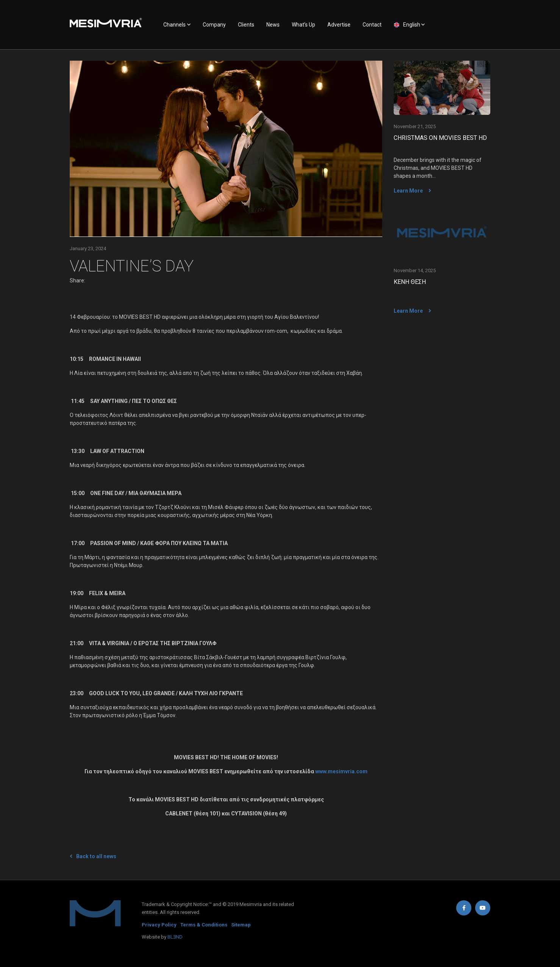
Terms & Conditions (204, 925)
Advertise (339, 25)
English (412, 25)
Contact (372, 25)
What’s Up (303, 25)
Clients (246, 25)
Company (214, 25)
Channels (174, 25)
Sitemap (241, 925)
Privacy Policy (159, 925)
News (273, 25)
